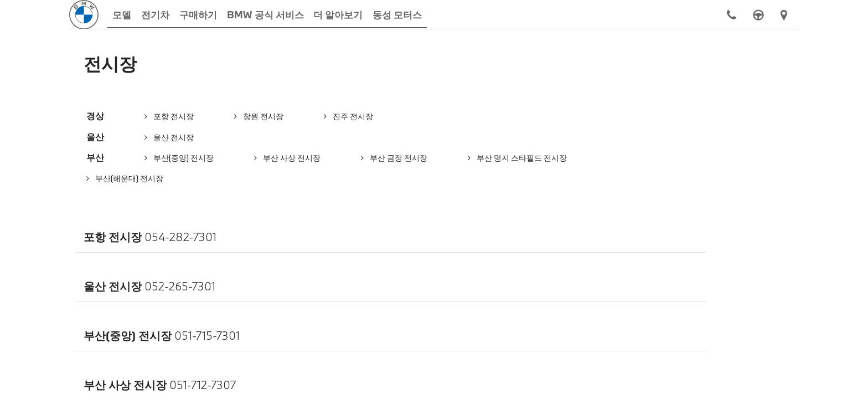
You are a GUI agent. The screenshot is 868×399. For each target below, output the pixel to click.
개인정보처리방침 (425, 254)
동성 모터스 (73, 254)
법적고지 (612, 254)
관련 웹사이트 (790, 254)
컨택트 (243, 254)
